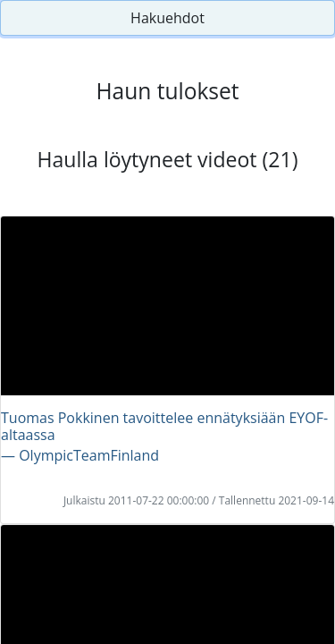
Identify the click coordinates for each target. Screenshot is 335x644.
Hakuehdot (167, 18)
